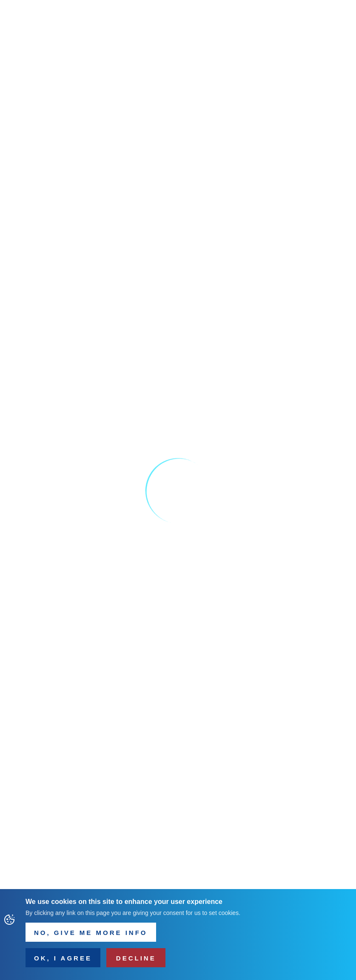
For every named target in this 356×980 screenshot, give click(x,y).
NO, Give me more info (91, 935)
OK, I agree (63, 960)
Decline (136, 960)
